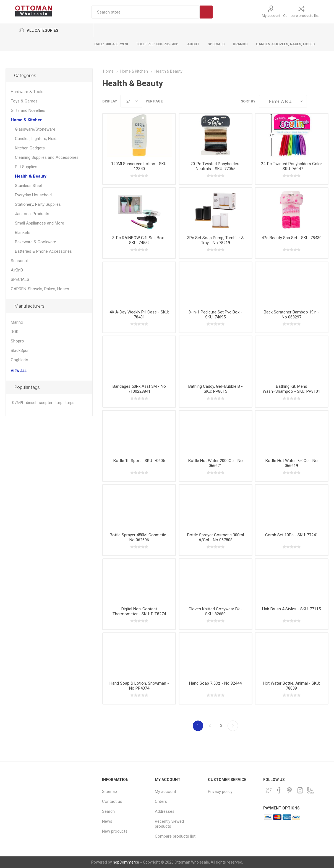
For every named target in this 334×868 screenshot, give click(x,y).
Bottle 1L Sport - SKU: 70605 (139, 461)
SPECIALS (20, 279)
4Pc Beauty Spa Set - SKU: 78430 (292, 238)
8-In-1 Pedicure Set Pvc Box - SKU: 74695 (215, 315)
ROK (15, 332)
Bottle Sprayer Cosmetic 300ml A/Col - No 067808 (216, 537)
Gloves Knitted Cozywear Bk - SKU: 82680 (216, 611)
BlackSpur (20, 350)
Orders (161, 801)
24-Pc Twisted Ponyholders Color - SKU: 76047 (292, 166)
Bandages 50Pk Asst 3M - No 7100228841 (139, 389)
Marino (17, 322)
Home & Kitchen (27, 120)
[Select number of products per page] (131, 101)
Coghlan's (19, 360)
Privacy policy (220, 792)
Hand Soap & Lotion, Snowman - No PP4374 (139, 686)
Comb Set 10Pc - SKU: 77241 (292, 535)
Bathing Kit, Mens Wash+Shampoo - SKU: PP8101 (291, 389)
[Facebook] (279, 790)
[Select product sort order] (283, 101)
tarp (59, 403)
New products (115, 831)
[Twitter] (268, 790)
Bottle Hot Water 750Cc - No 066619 (292, 463)
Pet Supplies (26, 167)
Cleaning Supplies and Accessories (47, 157)
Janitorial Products (32, 214)
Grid (314, 101)
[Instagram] (300, 790)
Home (108, 71)
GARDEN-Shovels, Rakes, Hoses (40, 289)
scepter (46, 403)
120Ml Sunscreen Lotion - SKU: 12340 (139, 166)
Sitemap (109, 792)
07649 (18, 403)
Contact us (112, 801)
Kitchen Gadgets (30, 148)
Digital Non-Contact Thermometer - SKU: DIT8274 (139, 611)
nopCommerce (126, 862)
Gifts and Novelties (28, 110)
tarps (70, 403)
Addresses (165, 811)
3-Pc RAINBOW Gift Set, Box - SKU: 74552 (139, 240)
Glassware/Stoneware (35, 129)
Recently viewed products (169, 824)
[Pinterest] (289, 790)
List (324, 101)
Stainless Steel (28, 186)
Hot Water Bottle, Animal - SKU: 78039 (291, 686)
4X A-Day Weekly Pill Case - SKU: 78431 (139, 315)
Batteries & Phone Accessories (43, 251)
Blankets (23, 233)
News (107, 821)
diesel (31, 403)
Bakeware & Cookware (36, 242)
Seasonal (19, 261)
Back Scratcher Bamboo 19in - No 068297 (292, 315)
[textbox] (145, 12)
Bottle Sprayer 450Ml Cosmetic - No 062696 (139, 537)
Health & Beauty (31, 176)
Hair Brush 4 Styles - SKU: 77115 (291, 609)
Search (206, 12)
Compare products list (301, 16)
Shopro (17, 341)
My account (271, 16)
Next (233, 726)
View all (19, 371)
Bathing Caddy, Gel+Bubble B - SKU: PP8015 (216, 389)
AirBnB (17, 270)
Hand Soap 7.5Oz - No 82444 (215, 683)
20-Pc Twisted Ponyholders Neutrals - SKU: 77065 (216, 166)
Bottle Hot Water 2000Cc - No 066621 (216, 463)
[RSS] (310, 790)
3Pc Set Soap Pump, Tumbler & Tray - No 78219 (216, 240)
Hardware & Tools (27, 92)
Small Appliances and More (40, 223)
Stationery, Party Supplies (38, 204)
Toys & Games (24, 101)
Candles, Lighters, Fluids (37, 139)
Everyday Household (33, 195)
